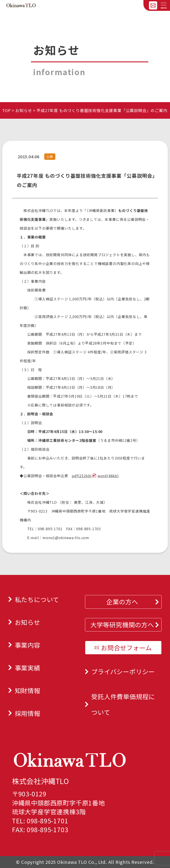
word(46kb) (108, 476)
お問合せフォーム (126, 648)
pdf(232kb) (82, 476)
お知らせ (24, 110)
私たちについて (37, 599)
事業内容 (28, 645)
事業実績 (28, 668)
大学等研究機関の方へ (122, 625)
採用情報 (28, 713)
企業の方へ (122, 602)
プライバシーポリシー (123, 671)
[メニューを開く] (164, 4)
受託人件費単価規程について (123, 704)
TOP (6, 110)
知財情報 (28, 690)
